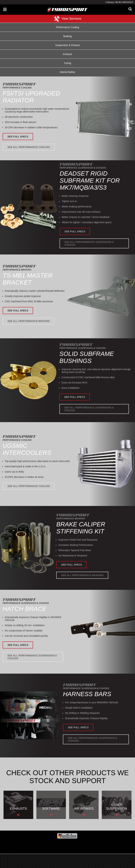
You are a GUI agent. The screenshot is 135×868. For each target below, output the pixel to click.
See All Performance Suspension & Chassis (89, 243)
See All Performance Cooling (29, 147)
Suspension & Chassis (67, 45)
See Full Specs (18, 137)
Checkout (127, 2)
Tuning (67, 63)
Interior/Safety (67, 72)
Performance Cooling (67, 27)
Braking (67, 36)
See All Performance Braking (29, 321)
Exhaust (68, 54)
